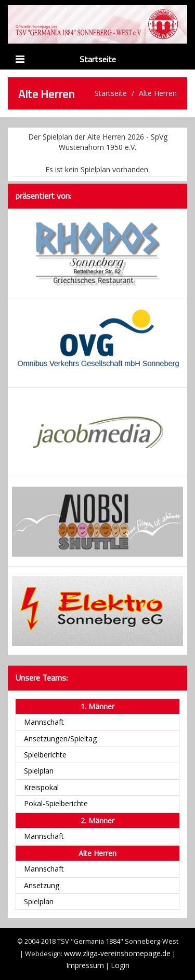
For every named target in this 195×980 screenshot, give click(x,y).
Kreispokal (41, 787)
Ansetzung (42, 885)
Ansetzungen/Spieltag (60, 739)
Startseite (98, 59)
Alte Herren (158, 93)
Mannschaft (44, 722)
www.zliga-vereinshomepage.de (117, 953)
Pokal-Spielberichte (56, 803)
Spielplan (39, 771)
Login (120, 965)
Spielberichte (45, 755)
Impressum (85, 965)
